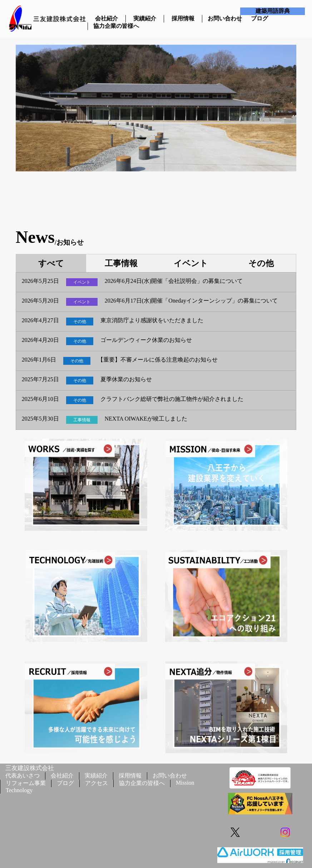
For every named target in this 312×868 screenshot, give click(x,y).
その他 (261, 264)
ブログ (259, 18)
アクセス (96, 783)
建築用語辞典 (273, 11)
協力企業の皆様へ (107, 26)
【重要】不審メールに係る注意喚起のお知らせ (158, 360)
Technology (19, 790)
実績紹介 (145, 18)
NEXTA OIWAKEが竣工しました (146, 419)
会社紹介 (107, 18)
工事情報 (121, 264)
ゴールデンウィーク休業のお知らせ (146, 340)
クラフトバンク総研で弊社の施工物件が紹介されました (172, 399)
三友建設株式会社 (30, 768)
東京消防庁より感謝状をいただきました (152, 320)
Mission (185, 783)
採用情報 (183, 18)
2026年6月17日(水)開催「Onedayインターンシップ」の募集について (191, 301)
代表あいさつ (23, 776)
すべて (51, 264)
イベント (191, 264)
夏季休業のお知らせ (126, 379)
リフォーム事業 (26, 783)
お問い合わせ (221, 18)
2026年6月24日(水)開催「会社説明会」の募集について (174, 281)
